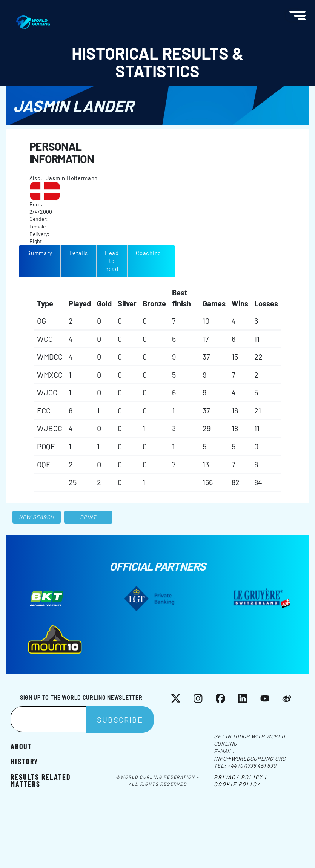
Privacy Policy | (240, 777)
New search (36, 517)
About (21, 746)
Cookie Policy (237, 784)
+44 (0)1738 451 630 (252, 766)
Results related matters (41, 780)
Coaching (148, 253)
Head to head (112, 261)
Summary (40, 253)
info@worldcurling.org (250, 759)
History (24, 761)
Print (88, 517)
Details (79, 253)
